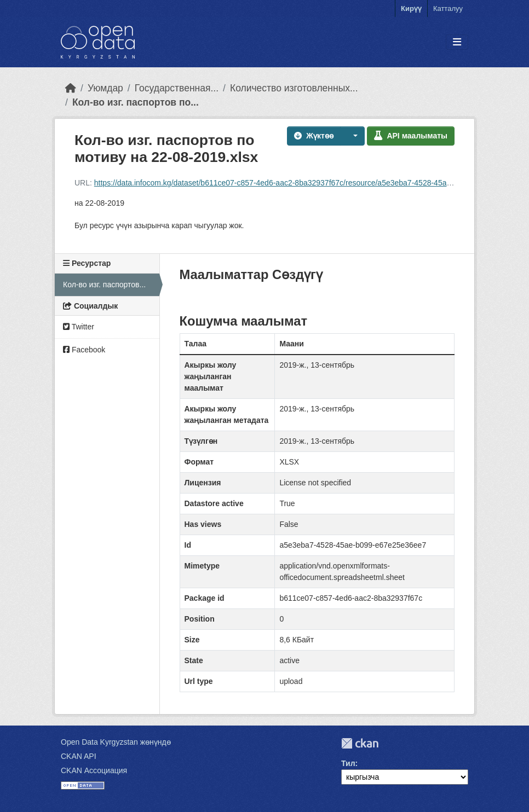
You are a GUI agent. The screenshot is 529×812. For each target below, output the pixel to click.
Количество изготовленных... (294, 88)
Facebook (84, 350)
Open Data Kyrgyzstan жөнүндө (116, 742)
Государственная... (177, 88)
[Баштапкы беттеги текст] (71, 88)
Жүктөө (314, 136)
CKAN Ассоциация (94, 770)
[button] (353, 136)
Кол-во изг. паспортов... (104, 285)
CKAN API (79, 756)
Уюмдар (105, 88)
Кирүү (411, 8)
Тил (348, 763)
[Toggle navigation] (457, 42)
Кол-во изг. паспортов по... (136, 102)
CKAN (360, 743)
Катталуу (448, 8)
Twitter (79, 327)
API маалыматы (411, 136)
